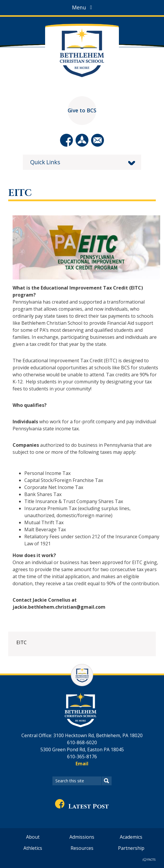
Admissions (82, 837)
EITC (22, 642)
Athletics (33, 848)
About (33, 837)
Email (82, 764)
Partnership (131, 848)
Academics (131, 837)
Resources (82, 848)
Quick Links (45, 162)
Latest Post (82, 807)
